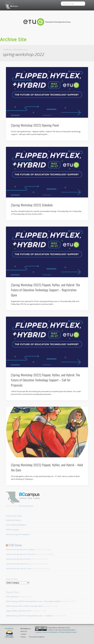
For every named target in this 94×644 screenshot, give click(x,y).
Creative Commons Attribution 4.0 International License (56, 632)
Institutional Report (13, 520)
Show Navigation (78, 34)
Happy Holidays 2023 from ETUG (18, 611)
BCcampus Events (26, 506)
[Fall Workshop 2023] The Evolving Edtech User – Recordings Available (33, 601)
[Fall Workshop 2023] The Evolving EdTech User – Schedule (29, 616)
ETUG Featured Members (16, 525)
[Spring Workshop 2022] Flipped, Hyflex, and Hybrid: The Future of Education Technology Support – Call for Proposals (45, 380)
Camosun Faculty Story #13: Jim (18, 559)
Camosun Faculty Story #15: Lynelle (20, 549)
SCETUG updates (13, 530)
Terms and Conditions (37, 637)
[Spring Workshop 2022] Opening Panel (35, 125)
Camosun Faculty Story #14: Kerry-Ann (21, 554)
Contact (23, 634)
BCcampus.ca (26, 628)
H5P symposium (12, 597)
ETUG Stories (15, 545)
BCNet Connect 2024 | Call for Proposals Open (24, 606)
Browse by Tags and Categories (18, 534)
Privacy (23, 637)
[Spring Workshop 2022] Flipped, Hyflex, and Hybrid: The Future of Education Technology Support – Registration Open (45, 290)
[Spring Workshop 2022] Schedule (32, 205)
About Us (24, 631)
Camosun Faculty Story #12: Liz (18, 564)
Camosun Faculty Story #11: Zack (19, 568)
